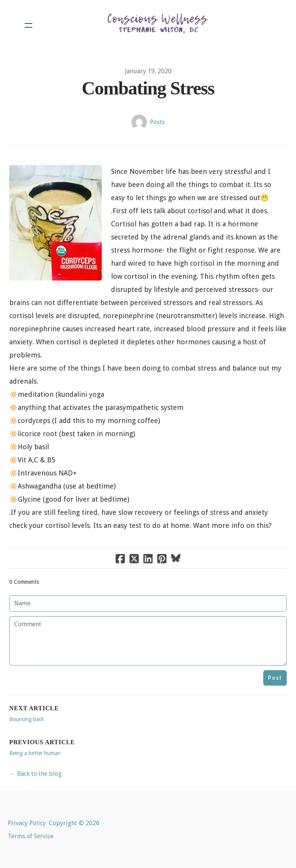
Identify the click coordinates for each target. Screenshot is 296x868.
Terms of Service (31, 836)
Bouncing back (27, 719)
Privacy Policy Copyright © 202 (52, 823)
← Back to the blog (35, 774)
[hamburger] (29, 25)
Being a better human (35, 753)
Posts (157, 122)
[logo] (158, 25)
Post (275, 678)
